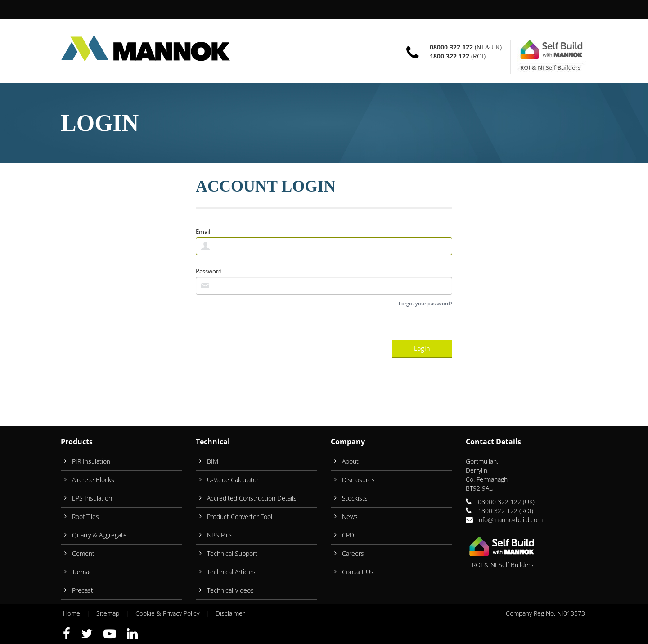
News (350, 517)
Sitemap (108, 613)
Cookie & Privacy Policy (167, 613)
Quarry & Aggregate (99, 535)
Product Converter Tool (240, 517)
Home (72, 613)
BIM (213, 461)
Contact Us (358, 572)
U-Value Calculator (233, 480)
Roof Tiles (85, 517)
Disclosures (358, 480)
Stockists (355, 498)
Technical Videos (230, 590)
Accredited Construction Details (252, 498)
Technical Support (232, 553)
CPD (348, 535)
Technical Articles (231, 572)
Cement (83, 553)
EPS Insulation (92, 498)
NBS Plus (220, 535)
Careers (353, 553)
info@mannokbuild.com (510, 520)
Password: (209, 271)
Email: (204, 232)
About (350, 461)
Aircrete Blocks (93, 480)
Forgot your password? (425, 303)
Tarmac (82, 572)
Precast (83, 590)
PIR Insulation (91, 461)
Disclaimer (230, 613)
